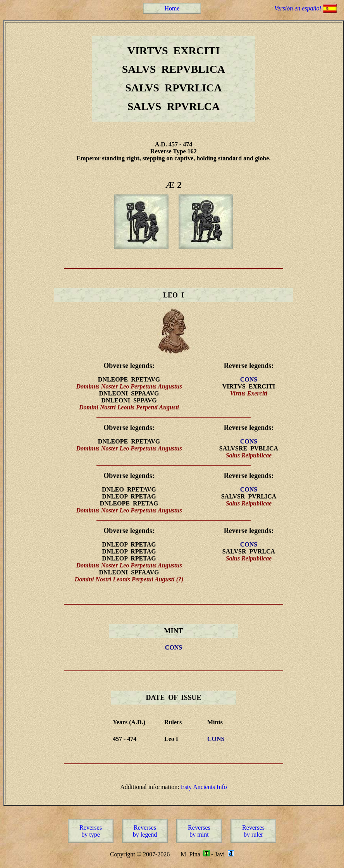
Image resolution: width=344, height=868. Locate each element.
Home (172, 8)
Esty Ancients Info (204, 787)
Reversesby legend (145, 831)
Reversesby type (91, 831)
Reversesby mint (199, 831)
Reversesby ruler (253, 831)
